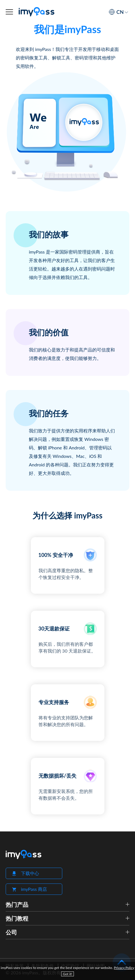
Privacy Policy (124, 968)
